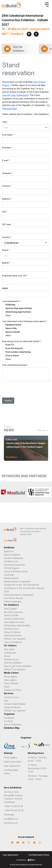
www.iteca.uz (11, 823)
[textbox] (7, 128)
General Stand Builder (15, 704)
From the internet (14, 348)
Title (4, 122)
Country (6, 237)
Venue (7, 656)
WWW (5, 288)
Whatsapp (9, 815)
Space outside (13, 332)
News (7, 687)
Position (6, 186)
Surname (6, 148)
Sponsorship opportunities (19, 308)
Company (7, 173)
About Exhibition (12, 555)
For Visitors (10, 645)
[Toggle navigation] (47, 5)
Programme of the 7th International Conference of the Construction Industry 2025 (24, 588)
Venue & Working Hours (16, 571)
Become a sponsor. (14, 612)
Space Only (11, 328)
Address (6, 199)
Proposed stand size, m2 (14, 276)
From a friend (12, 356)
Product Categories (14, 558)
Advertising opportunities (18, 312)
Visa (6, 701)
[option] (13, 492)
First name (7, 135)
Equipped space (13, 325)
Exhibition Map (12, 728)
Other (8, 315)
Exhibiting (10, 305)
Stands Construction (14, 619)
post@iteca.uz (11, 819)
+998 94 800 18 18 (14, 810)
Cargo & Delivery (12, 632)
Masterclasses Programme (17, 581)
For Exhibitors (11, 605)
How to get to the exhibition (18, 666)
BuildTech (9, 551)
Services (9, 693)
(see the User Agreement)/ (16, 95)
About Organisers (13, 725)
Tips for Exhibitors (13, 642)
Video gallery (10, 680)
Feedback (9, 718)
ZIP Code (6, 224)
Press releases (11, 683)
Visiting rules (10, 653)
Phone (5, 250)
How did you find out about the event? (21, 341)
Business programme (14, 565)
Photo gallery (11, 677)
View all (43, 430)
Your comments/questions (15, 365)
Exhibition (9, 547)
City (4, 212)
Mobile (5, 263)
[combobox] (26, 128)
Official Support (12, 568)
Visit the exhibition (13, 663)
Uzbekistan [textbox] (11, 243)
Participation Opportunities (17, 625)
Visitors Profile (11, 615)
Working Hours (11, 629)
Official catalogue (13, 601)
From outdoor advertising (18, 352)
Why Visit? (9, 649)
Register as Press (13, 690)
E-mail (5, 160)
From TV (10, 345)
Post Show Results (13, 598)
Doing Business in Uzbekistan (19, 595)
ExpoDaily (9, 575)
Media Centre (11, 673)
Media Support (11, 578)
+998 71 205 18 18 (13, 806)
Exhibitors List (11, 561)
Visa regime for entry (14, 622)
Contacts (8, 721)
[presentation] (23, 390)
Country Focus (11, 697)
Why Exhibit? (10, 609)
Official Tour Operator (15, 639)
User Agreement (12, 766)
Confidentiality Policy (39, 855)
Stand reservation (13, 635)
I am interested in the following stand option (24, 321)
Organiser (9, 714)
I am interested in (11, 301)
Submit (8, 401)
